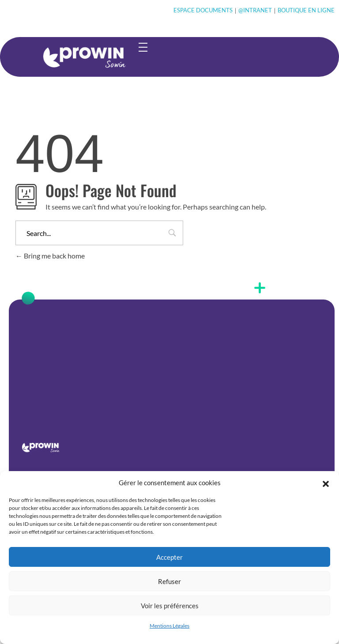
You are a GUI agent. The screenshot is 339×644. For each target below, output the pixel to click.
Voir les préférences (170, 606)
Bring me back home (50, 256)
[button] (326, 483)
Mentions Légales (169, 626)
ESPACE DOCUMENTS (203, 10)
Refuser (169, 581)
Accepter (169, 557)
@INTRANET (255, 10)
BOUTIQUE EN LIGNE (306, 10)
